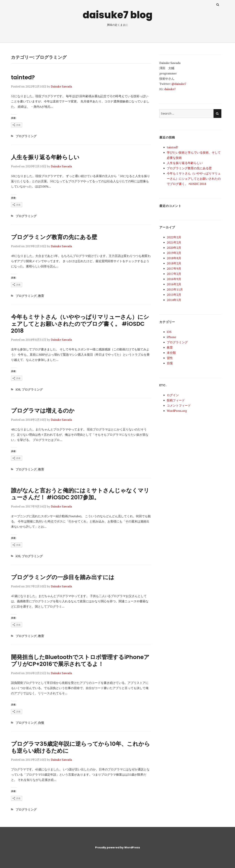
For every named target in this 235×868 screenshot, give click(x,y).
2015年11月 (175, 289)
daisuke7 (170, 89)
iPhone (171, 337)
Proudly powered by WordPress (117, 847)
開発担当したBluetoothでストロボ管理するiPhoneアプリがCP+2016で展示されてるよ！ (80, 661)
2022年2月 (174, 237)
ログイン (173, 395)
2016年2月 (174, 284)
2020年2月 (174, 248)
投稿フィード (176, 400)
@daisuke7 (179, 84)
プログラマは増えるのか (43, 411)
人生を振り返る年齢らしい (45, 157)
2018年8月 (174, 258)
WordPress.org (177, 411)
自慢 (41, 723)
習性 (170, 358)
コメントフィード (179, 405)
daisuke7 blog (118, 15)
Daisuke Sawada (61, 86)
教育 (41, 296)
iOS (18, 389)
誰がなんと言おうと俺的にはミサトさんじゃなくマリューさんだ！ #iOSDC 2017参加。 (80, 494)
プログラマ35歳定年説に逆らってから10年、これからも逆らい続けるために (81, 747)
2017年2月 (174, 274)
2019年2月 (174, 253)
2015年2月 (174, 295)
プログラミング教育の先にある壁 (54, 237)
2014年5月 (174, 300)
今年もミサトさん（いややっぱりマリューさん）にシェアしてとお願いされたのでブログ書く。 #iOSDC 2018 (80, 324)
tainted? (23, 77)
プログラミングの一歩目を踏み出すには (63, 577)
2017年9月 (174, 268)
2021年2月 (174, 242)
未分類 (171, 353)
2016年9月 (174, 279)
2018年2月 (174, 263)
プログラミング (26, 136)
